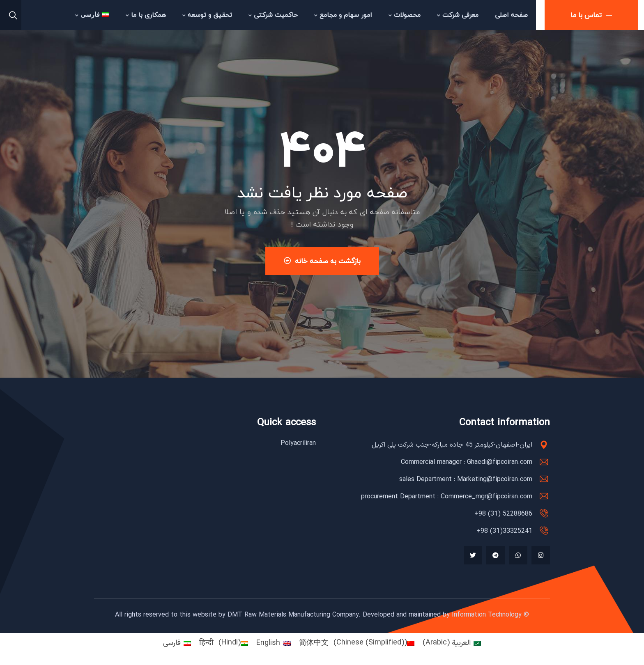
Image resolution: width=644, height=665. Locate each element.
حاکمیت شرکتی (273, 15)
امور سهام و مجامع (343, 15)
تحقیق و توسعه (207, 15)
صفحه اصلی (511, 15)
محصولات (405, 15)
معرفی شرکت (458, 15)
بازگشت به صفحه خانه (322, 261)
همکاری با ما (146, 15)
